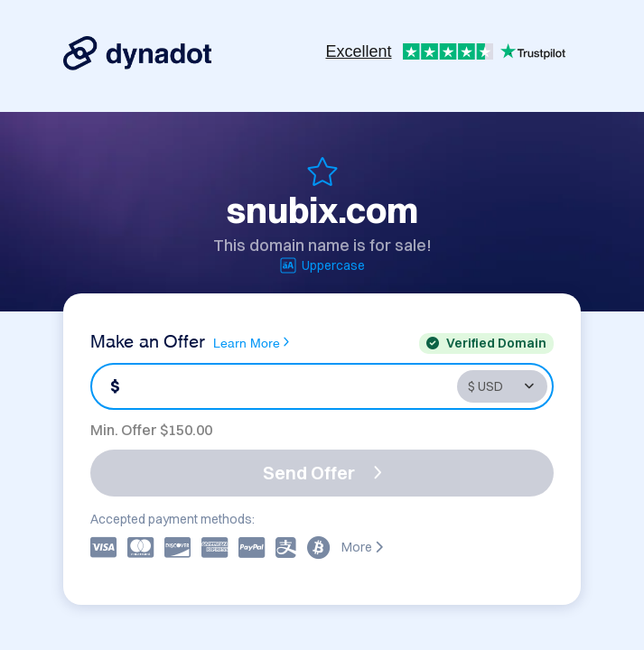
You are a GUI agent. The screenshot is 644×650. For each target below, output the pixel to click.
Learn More (251, 342)
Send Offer (322, 473)
